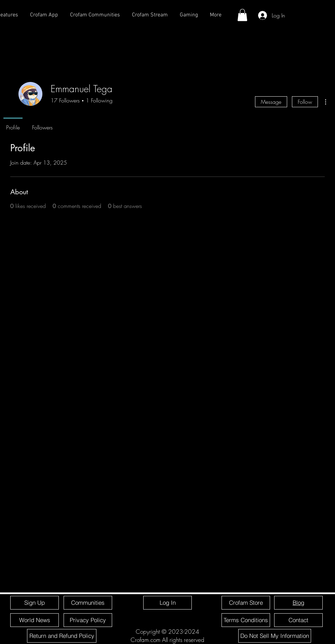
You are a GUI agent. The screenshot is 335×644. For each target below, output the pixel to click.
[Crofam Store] (246, 603)
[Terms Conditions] (246, 620)
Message (271, 102)
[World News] (35, 620)
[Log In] (167, 603)
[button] (242, 15)
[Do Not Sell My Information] (275, 636)
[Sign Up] (35, 603)
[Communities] (88, 603)
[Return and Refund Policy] (62, 636)
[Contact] (298, 620)
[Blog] (298, 603)
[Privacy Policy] (88, 620)
